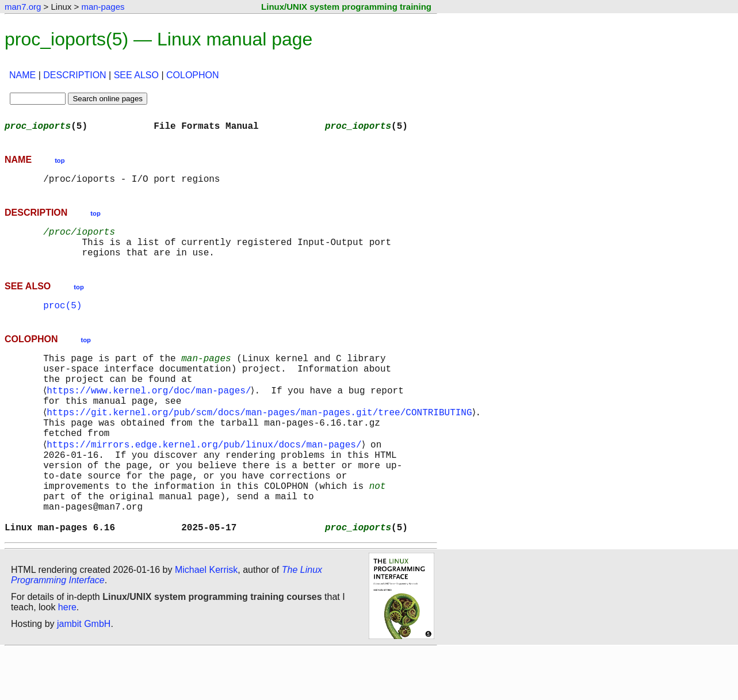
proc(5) (62, 319)
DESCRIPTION (74, 75)
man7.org (23, 7)
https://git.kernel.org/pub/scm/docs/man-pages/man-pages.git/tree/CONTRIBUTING (261, 437)
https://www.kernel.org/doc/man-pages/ (151, 412)
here (67, 657)
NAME (22, 75)
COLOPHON (193, 75)
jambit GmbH (84, 673)
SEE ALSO (136, 75)
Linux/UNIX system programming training (346, 7)
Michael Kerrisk (206, 619)
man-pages (103, 7)
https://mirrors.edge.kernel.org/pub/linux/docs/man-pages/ (206, 475)
